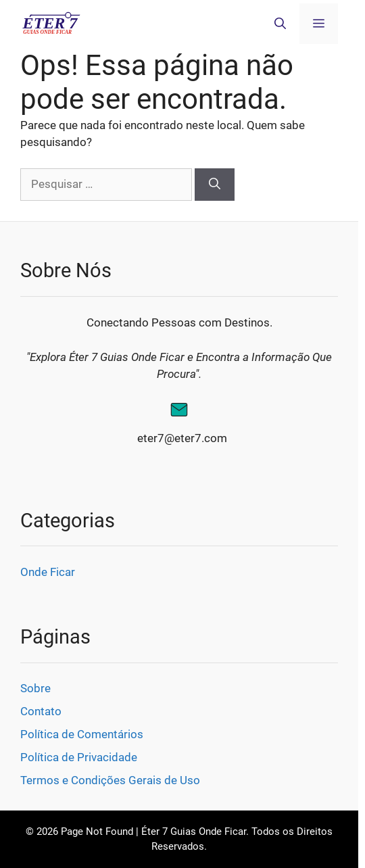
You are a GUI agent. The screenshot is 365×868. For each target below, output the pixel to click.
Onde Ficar (48, 572)
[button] (280, 24)
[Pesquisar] (215, 185)
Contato (41, 711)
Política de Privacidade (79, 757)
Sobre (35, 688)
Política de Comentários (82, 734)
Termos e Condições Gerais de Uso (110, 780)
